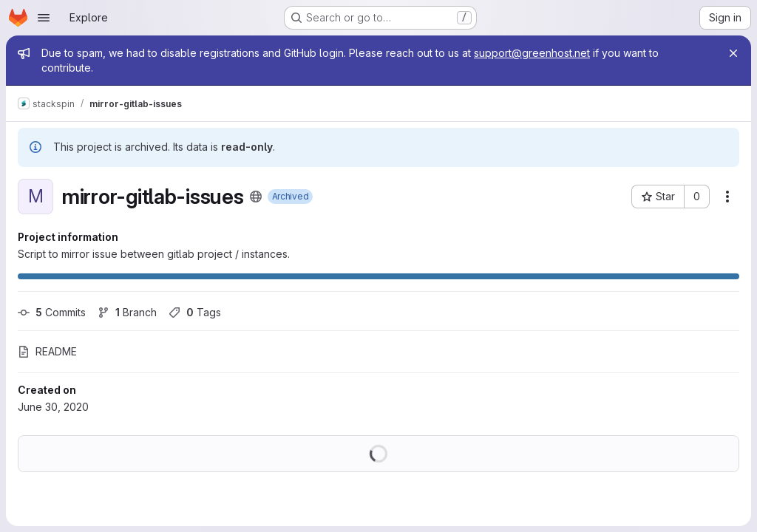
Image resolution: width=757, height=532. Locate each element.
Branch (127, 312)
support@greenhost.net (532, 53)
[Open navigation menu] (44, 18)
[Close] (733, 53)
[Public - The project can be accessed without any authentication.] (256, 197)
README (47, 351)
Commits (52, 312)
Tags (195, 312)
